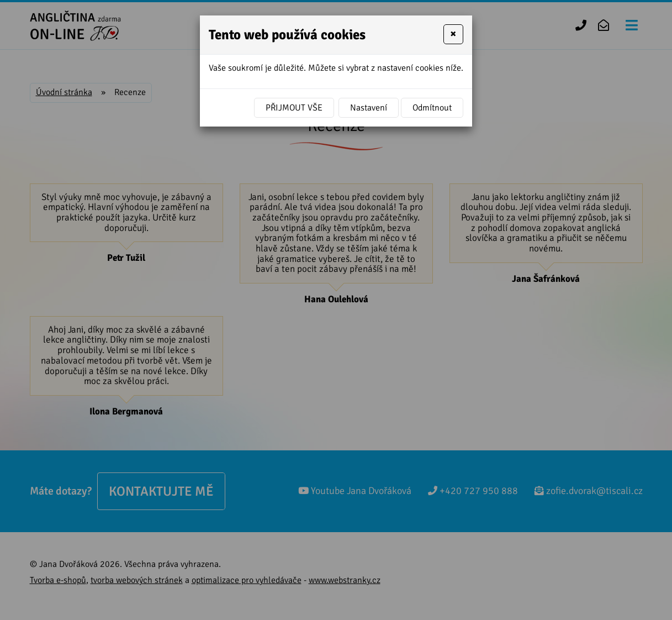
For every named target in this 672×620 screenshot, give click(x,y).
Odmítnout (432, 108)
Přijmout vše (294, 108)
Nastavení (369, 108)
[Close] (453, 34)
